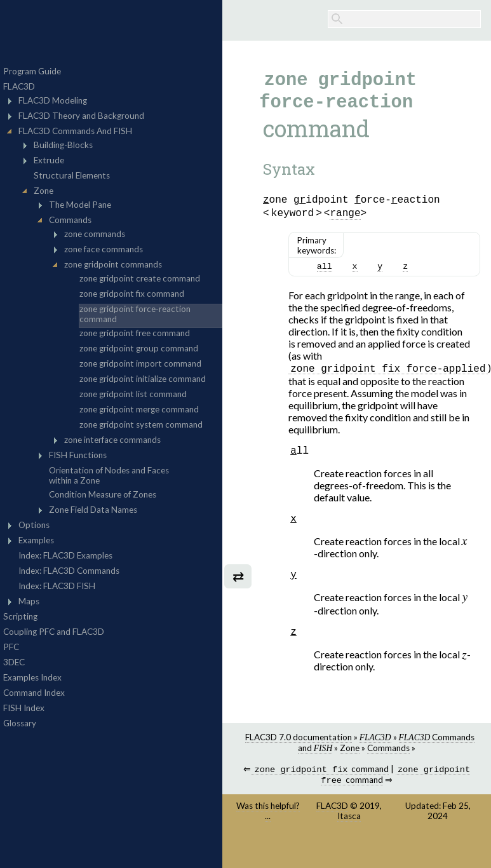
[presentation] (465, 562)
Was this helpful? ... (268, 838)
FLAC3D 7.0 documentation (299, 762)
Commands (388, 773)
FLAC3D (332, 833)
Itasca (349, 843)
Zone (350, 773)
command (320, 795)
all (325, 280)
